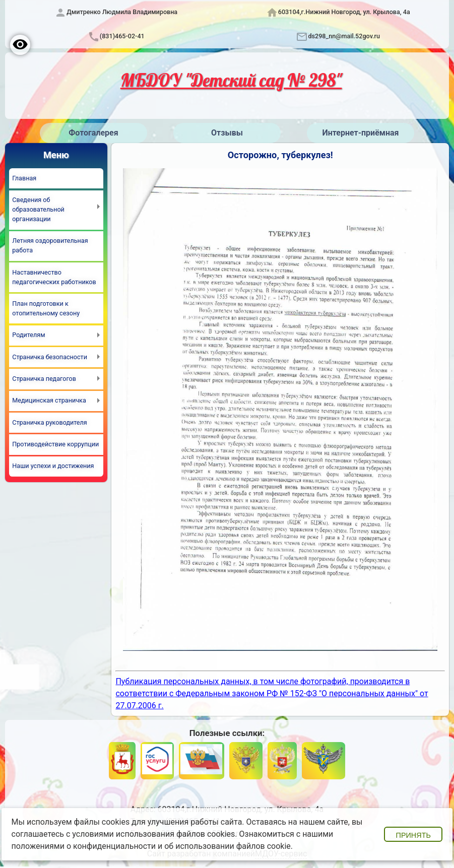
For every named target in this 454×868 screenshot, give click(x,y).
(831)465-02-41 (122, 36)
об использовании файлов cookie (228, 846)
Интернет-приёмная (360, 133)
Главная (24, 178)
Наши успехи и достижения (53, 466)
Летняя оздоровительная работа (50, 245)
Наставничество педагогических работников (54, 277)
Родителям (28, 335)
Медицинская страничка (49, 400)
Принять (413, 835)
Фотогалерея (93, 133)
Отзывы (227, 133)
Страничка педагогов (44, 379)
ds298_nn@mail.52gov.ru (344, 36)
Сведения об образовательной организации (38, 209)
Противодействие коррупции (55, 444)
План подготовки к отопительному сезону (46, 308)
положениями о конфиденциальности (84, 846)
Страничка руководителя (49, 422)
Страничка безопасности (50, 357)
